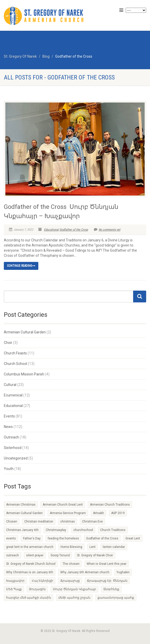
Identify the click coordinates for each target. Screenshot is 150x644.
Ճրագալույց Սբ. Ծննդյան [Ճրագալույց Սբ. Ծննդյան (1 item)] (107, 581)
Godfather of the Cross (74, 230)
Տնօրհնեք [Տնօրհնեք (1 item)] (111, 589)
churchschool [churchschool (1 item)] (83, 530)
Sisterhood (13, 448)
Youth (9, 469)
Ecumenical (13, 395)
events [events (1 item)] (11, 538)
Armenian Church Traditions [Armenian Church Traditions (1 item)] (110, 505)
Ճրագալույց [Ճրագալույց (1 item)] (70, 581)
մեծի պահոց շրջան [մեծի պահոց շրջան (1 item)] (74, 598)
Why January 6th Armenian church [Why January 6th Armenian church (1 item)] (85, 572)
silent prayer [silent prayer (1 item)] (35, 555)
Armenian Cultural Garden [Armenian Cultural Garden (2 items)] (24, 513)
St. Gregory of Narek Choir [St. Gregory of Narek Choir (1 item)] (95, 555)
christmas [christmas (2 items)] (68, 522)
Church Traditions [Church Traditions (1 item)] (113, 530)
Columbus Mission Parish (24, 374)
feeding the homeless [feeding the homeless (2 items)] (63, 538)
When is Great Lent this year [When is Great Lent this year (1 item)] (107, 564)
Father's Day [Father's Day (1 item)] (32, 538)
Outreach (11, 437)
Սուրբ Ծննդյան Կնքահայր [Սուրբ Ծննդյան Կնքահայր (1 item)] (74, 589)
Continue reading (21, 266)
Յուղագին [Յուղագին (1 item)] (37, 589)
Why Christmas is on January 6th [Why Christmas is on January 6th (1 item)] (30, 572)
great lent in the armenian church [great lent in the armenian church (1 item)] (30, 547)
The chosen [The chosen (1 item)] (71, 564)
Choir (8, 343)
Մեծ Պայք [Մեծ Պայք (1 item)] (14, 589)
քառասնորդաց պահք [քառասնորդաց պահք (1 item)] (116, 598)
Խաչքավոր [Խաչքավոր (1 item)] (15, 581)
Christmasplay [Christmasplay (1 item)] (56, 530)
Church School (15, 364)
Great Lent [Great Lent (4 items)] (133, 538)
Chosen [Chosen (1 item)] (12, 522)
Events (9, 416)
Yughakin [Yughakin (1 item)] (123, 572)
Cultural (10, 385)
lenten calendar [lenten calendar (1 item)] (114, 547)
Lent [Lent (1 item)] (93, 547)
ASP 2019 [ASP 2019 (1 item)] (118, 513)
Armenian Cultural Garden (25, 332)
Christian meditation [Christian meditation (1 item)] (39, 522)
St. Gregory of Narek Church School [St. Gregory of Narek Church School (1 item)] (31, 564)
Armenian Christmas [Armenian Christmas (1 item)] (21, 505)
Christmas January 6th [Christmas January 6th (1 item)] (22, 530)
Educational (51, 230)
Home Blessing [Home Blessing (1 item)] (71, 547)
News (8, 427)
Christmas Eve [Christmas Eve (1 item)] (92, 522)
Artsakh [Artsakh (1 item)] (99, 513)
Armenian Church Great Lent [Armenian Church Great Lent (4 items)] (63, 505)
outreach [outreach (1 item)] (13, 555)
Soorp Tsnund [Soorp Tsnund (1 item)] (60, 555)
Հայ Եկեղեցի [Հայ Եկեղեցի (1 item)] (42, 581)
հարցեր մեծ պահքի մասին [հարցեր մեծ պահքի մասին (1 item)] (29, 598)
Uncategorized (16, 458)
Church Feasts (15, 353)
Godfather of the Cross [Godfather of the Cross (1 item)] (102, 538)
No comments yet (107, 230)
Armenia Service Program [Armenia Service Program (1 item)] (68, 513)
